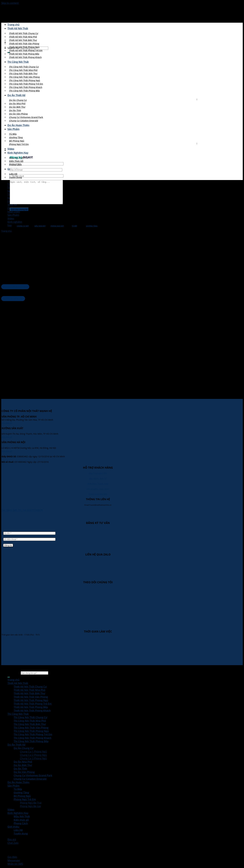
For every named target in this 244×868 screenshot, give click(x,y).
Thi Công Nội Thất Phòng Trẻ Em (26, 84)
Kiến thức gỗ (16, 161)
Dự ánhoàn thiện (14, 210)
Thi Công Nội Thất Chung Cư (24, 67)
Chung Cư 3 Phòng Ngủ (33, 758)
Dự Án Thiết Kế (16, 95)
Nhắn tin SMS (15, 864)
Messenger (14, 860)
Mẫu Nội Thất (16, 158)
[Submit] (9, 677)
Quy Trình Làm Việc (98, 473)
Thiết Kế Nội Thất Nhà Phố (23, 37)
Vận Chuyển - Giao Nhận (98, 489)
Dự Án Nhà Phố (17, 104)
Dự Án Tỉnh (15, 110)
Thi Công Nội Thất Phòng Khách (26, 87)
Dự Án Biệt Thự (17, 107)
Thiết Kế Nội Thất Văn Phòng (24, 44)
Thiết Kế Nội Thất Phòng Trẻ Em (26, 50)
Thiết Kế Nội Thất (18, 28)
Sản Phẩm (13, 129)
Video (11, 149)
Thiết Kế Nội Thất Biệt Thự (23, 40)
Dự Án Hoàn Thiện (18, 125)
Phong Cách (15, 164)
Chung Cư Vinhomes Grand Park (26, 117)
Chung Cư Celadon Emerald (24, 121)
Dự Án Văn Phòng (19, 114)
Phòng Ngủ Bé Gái (30, 806)
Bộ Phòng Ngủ (17, 141)
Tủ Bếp (13, 134)
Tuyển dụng (16, 177)
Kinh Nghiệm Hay (18, 153)
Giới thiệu (13, 827)
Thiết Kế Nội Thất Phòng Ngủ (24, 47)
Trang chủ (13, 25)
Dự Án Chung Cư (18, 100)
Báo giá (12, 839)
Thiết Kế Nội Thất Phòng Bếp (24, 54)
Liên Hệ (13, 174)
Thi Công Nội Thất (18, 62)
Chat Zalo (13, 843)
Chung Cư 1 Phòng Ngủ (33, 752)
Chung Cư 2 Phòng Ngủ (33, 755)
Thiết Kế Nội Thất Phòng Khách (26, 57)
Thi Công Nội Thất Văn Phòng (25, 77)
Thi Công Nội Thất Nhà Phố (23, 70)
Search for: (14, 673)
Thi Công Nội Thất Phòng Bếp (25, 91)
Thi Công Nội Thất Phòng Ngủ (25, 80)
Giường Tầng (16, 137)
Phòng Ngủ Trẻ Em (19, 144)
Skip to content (10, 3)
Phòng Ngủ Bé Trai (31, 803)
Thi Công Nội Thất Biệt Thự (23, 74)
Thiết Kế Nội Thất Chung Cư (24, 33)
